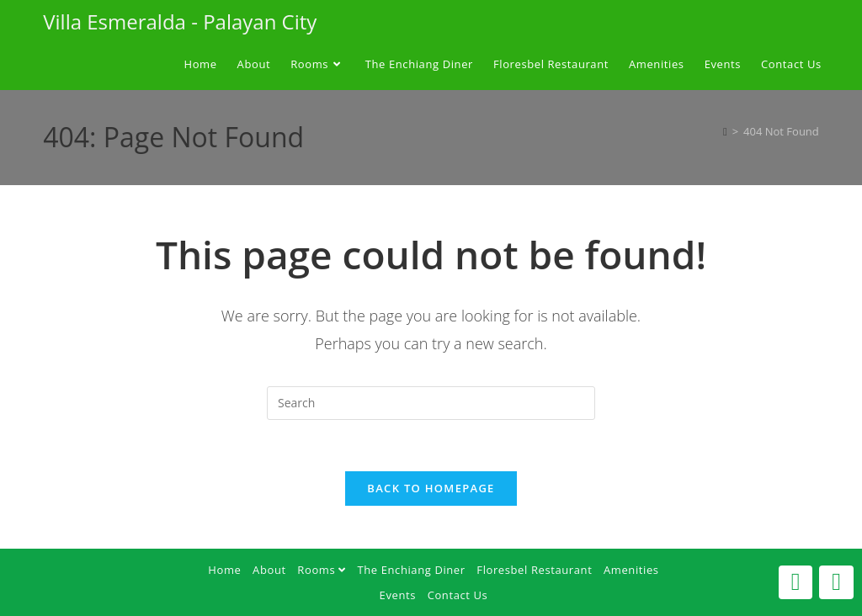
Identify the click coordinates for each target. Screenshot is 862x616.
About (269, 570)
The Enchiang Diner (411, 570)
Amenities (631, 570)
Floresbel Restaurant (534, 570)
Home (224, 570)
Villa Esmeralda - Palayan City (180, 21)
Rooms (321, 570)
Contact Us (458, 595)
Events (398, 595)
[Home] (725, 131)
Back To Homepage (431, 488)
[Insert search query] (431, 403)
